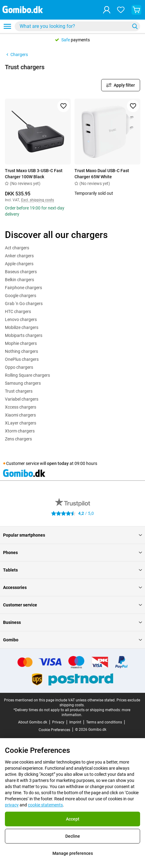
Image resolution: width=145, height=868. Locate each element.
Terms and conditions (104, 722)
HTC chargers (18, 311)
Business (72, 622)
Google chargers (21, 296)
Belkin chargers (19, 280)
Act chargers (17, 248)
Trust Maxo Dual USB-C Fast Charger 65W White (102, 174)
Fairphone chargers (23, 288)
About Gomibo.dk (33, 722)
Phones (72, 553)
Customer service (72, 605)
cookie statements (45, 805)
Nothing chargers (21, 351)
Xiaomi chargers (20, 415)
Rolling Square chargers (27, 375)
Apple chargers (19, 264)
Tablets (72, 570)
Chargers (16, 55)
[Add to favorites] (63, 106)
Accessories (72, 587)
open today (58, 463)
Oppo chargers (19, 367)
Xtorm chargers (20, 431)
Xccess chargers (21, 407)
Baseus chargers (21, 272)
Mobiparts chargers (24, 335)
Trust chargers (19, 391)
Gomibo (72, 640)
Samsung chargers (23, 383)
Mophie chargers (21, 343)
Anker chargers (19, 256)
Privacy (58, 722)
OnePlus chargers (22, 359)
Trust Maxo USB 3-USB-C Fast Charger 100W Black (34, 174)
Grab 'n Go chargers (24, 304)
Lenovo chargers (21, 319)
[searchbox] (73, 26)
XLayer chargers (21, 423)
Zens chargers (18, 439)
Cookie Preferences (54, 730)
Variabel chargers (22, 399)
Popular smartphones (72, 535)
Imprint (75, 722)
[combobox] (77, 26)
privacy (12, 805)
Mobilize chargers (22, 327)
